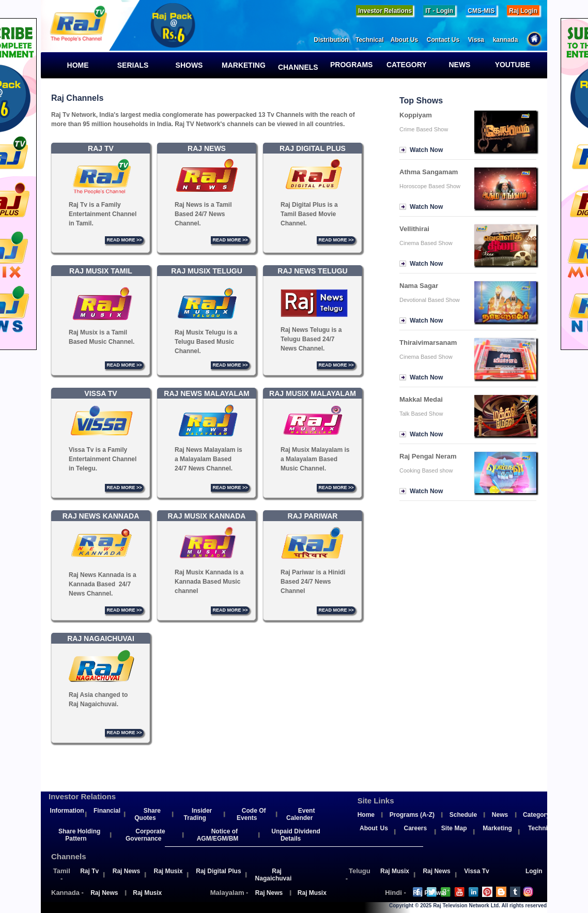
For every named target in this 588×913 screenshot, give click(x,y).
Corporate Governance (145, 835)
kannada (510, 40)
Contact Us (447, 40)
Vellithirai (414, 229)
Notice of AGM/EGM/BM (218, 835)
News (454, 65)
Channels (297, 67)
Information (67, 811)
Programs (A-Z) (412, 815)
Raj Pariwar (430, 893)
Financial (107, 811)
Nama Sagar (419, 286)
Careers (415, 828)
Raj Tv (89, 871)
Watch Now (426, 150)
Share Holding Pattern (79, 835)
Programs (354, 65)
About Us (409, 40)
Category (406, 65)
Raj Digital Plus (218, 871)
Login (534, 871)
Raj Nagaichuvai (274, 875)
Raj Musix (168, 871)
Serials (131, 65)
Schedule (463, 815)
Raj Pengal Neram (428, 456)
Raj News (126, 871)
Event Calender (300, 814)
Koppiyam (416, 115)
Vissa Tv (476, 871)
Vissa (481, 40)
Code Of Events (251, 814)
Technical (373, 40)
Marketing (244, 65)
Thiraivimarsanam (428, 343)
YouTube (512, 65)
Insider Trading (198, 814)
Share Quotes (148, 814)
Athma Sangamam (429, 172)
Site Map (454, 828)
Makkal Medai (421, 399)
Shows (185, 65)
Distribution (335, 40)
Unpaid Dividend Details (296, 835)
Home (74, 65)
